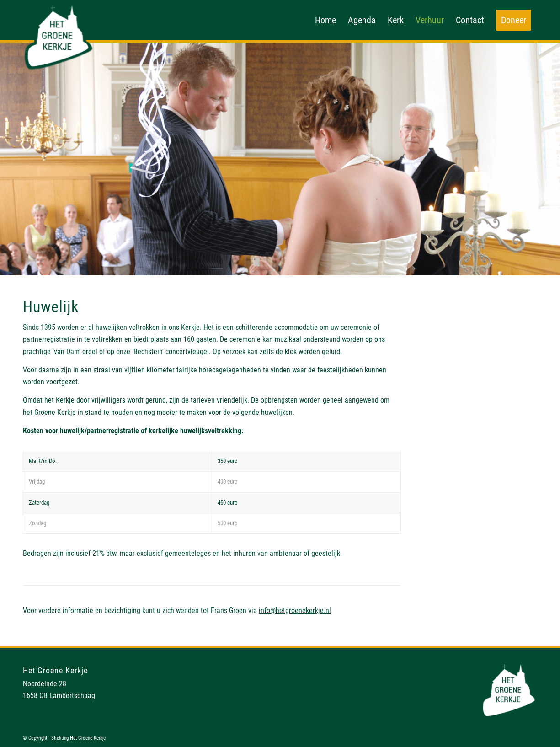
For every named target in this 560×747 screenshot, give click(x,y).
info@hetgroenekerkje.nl (295, 610)
